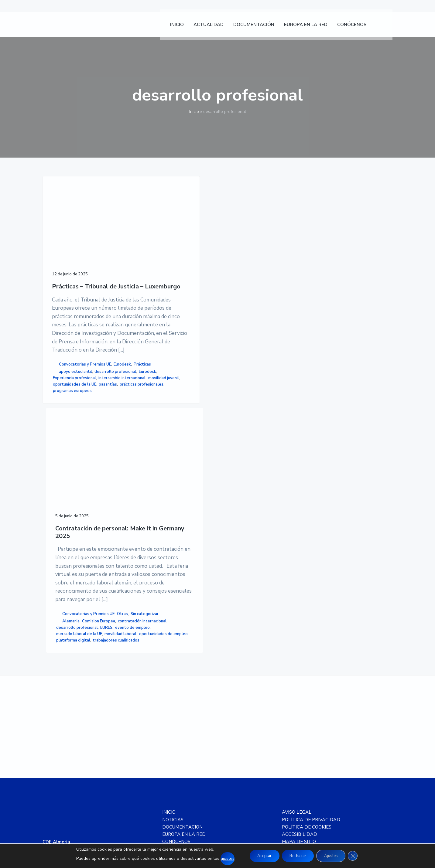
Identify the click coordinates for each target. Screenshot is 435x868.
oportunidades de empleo (162, 501)
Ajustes (334, 856)
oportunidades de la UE (75, 498)
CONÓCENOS (176, 722)
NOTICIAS (173, 700)
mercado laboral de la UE (160, 488)
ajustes (221, 858)
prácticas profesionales (75, 511)
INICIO (169, 693)
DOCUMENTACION (182, 707)
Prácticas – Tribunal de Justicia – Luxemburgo (80, 251)
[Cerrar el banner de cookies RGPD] (359, 856)
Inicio (194, 112)
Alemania (152, 456)
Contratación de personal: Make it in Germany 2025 (164, 256)
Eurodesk (63, 453)
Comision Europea (154, 463)
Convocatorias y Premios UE (85, 446)
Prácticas (83, 453)
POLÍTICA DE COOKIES (307, 707)
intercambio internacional (76, 485)
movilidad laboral (153, 495)
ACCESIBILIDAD (300, 715)
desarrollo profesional (74, 466)
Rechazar (297, 856)
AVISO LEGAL (297, 693)
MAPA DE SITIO (299, 722)
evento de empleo (155, 482)
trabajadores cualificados (161, 514)
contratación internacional (162, 469)
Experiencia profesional (74, 479)
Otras (145, 449)
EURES (187, 475)
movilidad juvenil (68, 492)
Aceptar (260, 856)
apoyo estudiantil (75, 460)
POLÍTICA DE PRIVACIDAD (311, 700)
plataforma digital (154, 507)
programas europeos (72, 517)
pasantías (62, 505)
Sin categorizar (166, 449)
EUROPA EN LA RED (184, 715)
